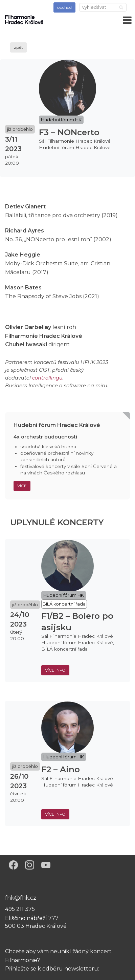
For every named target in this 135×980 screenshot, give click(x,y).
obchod (64, 7)
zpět (18, 47)
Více (22, 486)
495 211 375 (20, 909)
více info (55, 670)
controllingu (47, 378)
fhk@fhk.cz (21, 898)
